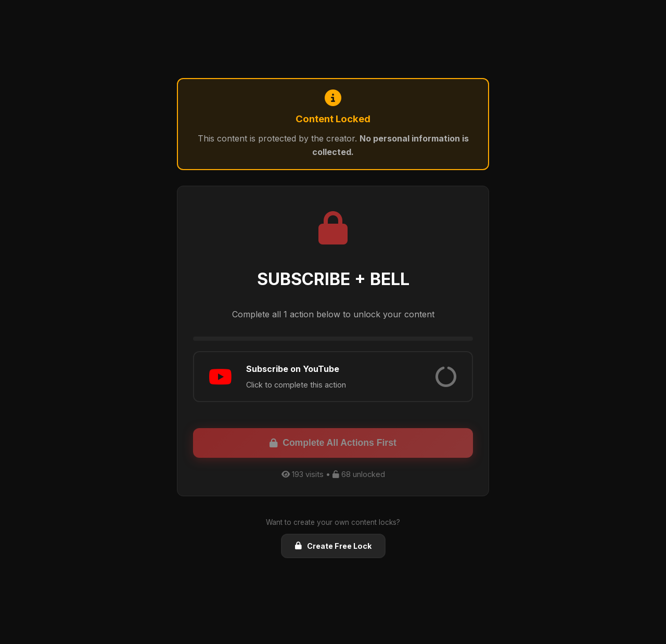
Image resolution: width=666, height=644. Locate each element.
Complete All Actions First (333, 443)
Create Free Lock (333, 546)
